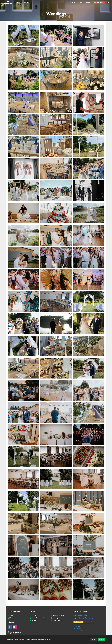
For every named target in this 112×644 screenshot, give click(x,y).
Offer (18, 3)
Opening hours (89, 622)
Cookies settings (78, 630)
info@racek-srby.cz (82, 617)
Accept (101, 640)
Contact (89, 3)
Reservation (81, 3)
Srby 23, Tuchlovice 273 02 (86, 619)
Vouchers (72, 3)
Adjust (94, 640)
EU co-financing (78, 626)
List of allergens (78, 628)
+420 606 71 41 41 (82, 615)
